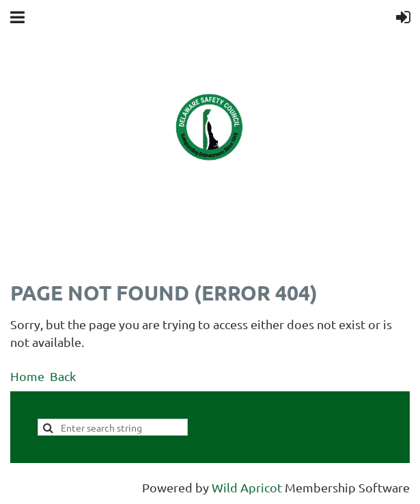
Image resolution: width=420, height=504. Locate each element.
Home (27, 376)
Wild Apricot (247, 487)
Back (63, 376)
